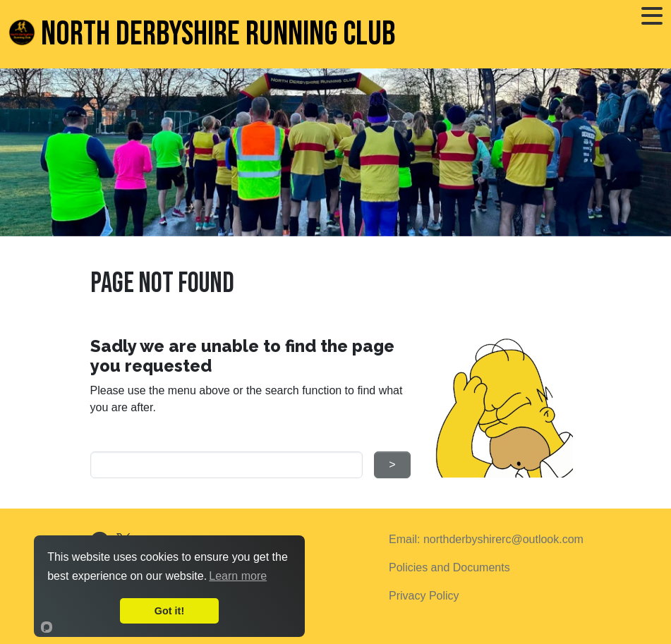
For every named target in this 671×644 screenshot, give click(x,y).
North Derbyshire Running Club (202, 34)
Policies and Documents (449, 567)
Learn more (238, 576)
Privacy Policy (424, 596)
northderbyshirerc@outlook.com (503, 539)
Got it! (169, 611)
